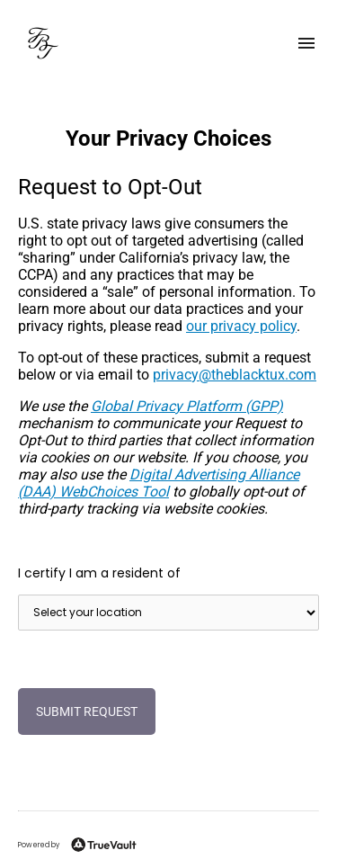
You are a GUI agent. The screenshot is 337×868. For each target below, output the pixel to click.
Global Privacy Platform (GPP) (187, 406)
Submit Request (87, 711)
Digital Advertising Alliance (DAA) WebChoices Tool (159, 483)
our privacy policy (241, 326)
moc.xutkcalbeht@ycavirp (235, 375)
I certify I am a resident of (99, 573)
